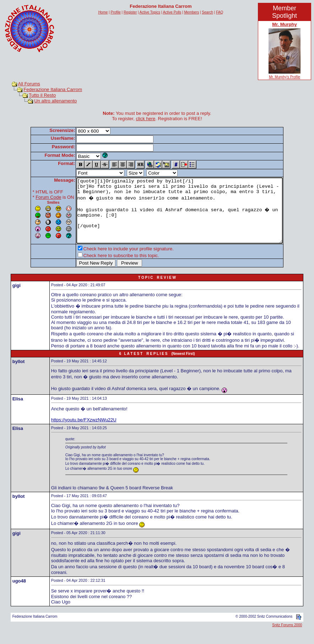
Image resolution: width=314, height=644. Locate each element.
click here (145, 119)
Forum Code (36, 197)
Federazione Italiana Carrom (53, 89)
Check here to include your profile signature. (116, 262)
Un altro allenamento (55, 101)
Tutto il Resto (42, 95)
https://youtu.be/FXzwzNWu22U (84, 433)
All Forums (29, 84)
